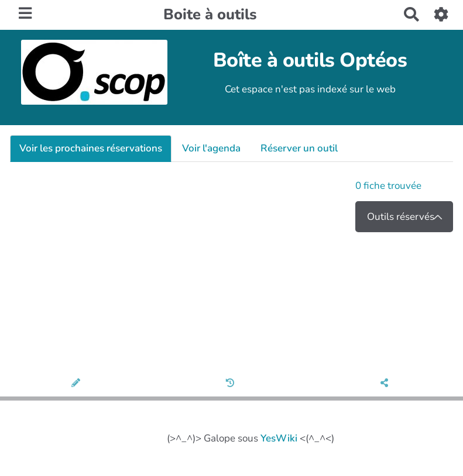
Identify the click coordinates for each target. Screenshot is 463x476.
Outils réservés (401, 217)
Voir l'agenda (211, 148)
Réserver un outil (299, 148)
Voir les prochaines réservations (91, 148)
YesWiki (279, 438)
